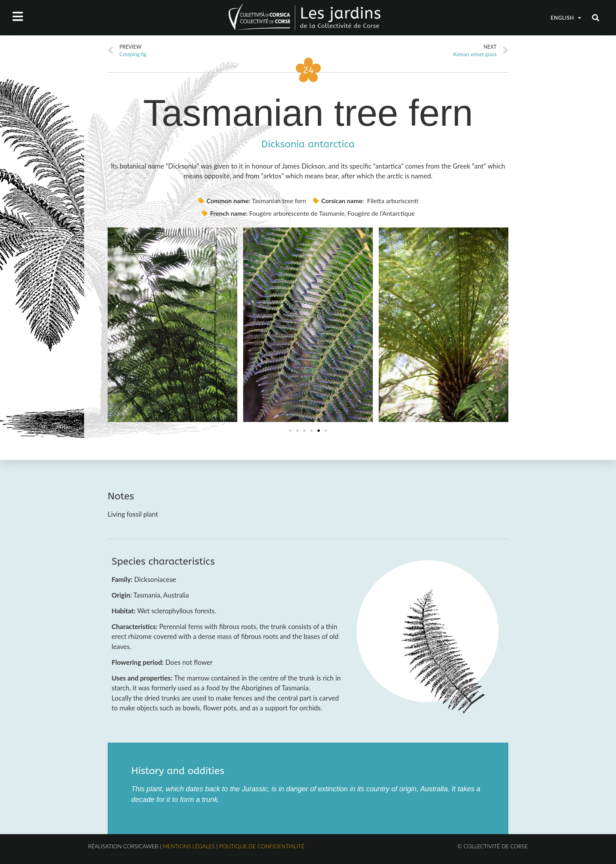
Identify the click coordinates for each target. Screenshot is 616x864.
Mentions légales (189, 846)
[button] (596, 18)
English (566, 18)
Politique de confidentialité (262, 846)
